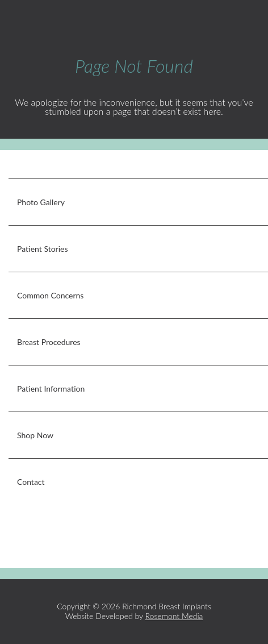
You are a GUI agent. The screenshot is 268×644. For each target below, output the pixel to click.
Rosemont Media (174, 616)
